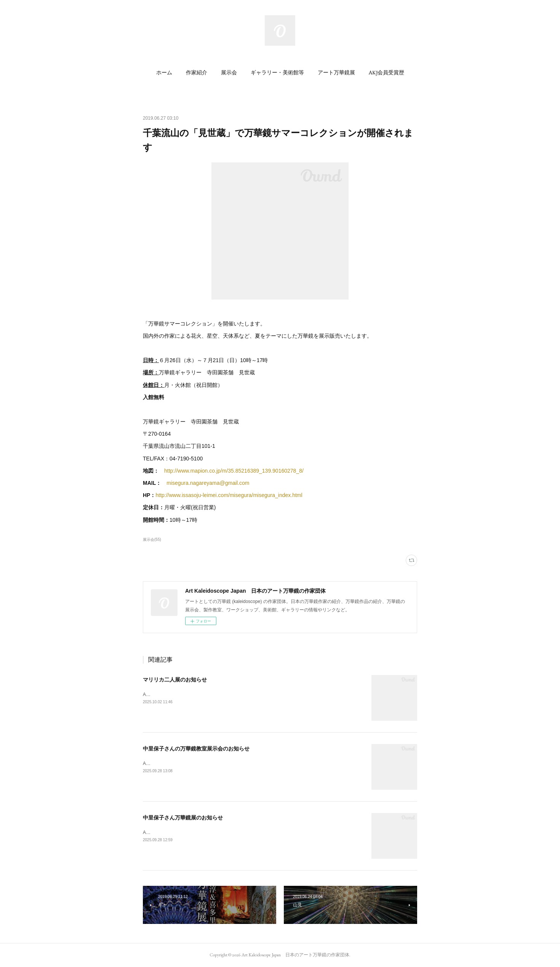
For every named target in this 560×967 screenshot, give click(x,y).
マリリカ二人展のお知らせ (175, 680)
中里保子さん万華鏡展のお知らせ (183, 818)
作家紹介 (197, 72)
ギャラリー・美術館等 (277, 72)
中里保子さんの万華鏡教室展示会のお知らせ (196, 749)
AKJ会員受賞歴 (386, 72)
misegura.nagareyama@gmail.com (208, 483)
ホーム (164, 72)
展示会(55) (152, 540)
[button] (164, 72)
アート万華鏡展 (336, 72)
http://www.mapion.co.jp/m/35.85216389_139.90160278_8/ (234, 471)
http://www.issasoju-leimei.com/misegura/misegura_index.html (229, 495)
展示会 (229, 72)
